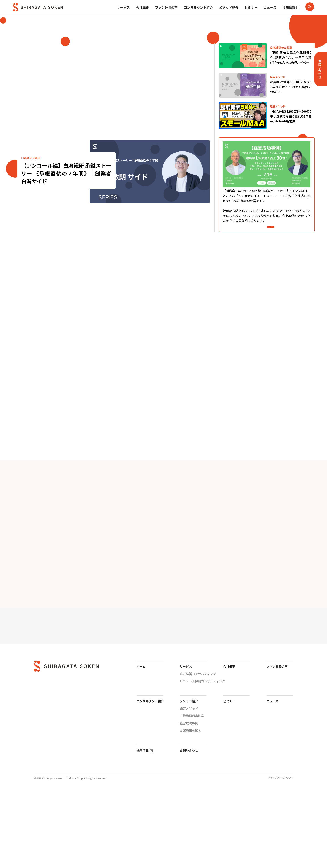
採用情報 (289, 13)
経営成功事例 (189, 798)
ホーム (141, 741)
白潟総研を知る (190, 805)
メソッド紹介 (229, 13)
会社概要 (142, 13)
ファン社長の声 (166, 13)
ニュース (270, 13)
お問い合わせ (189, 825)
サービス (123, 13)
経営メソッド (189, 783)
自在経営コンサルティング (198, 749)
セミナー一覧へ (271, 231)
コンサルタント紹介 (198, 13)
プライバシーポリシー (280, 852)
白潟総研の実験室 (192, 790)
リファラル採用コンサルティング (202, 756)
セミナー (251, 13)
